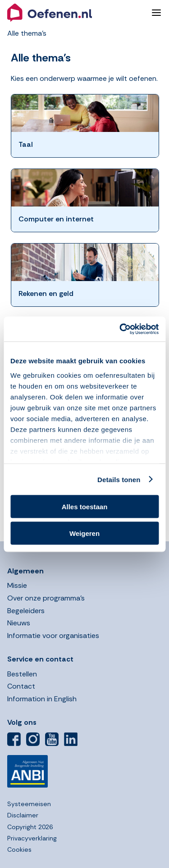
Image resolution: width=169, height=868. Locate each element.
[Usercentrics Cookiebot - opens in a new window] (120, 329)
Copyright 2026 (30, 827)
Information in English (42, 699)
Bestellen (22, 674)
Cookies (19, 849)
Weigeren (84, 533)
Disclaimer (23, 815)
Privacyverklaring (32, 838)
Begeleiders (26, 611)
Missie (17, 585)
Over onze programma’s (46, 598)
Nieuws (19, 623)
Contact (21, 686)
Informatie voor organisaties (53, 636)
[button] (76, 13)
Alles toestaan (85, 507)
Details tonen (119, 479)
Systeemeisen (29, 804)
